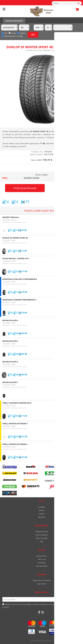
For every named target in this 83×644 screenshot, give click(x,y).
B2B (41, 542)
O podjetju (41, 507)
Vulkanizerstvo (42, 556)
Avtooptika (42, 563)
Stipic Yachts (42, 584)
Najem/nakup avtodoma (41, 580)
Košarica (76, 9)
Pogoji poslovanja (41, 531)
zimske (12, 33)
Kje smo (41, 510)
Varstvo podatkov (41, 535)
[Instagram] (42, 612)
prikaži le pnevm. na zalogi (13, 36)
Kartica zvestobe (42, 538)
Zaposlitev (41, 517)
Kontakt (42, 514)
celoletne (21, 33)
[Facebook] (39, 612)
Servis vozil (41, 559)
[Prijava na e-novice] (78, 599)
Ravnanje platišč (42, 566)
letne (5, 33)
